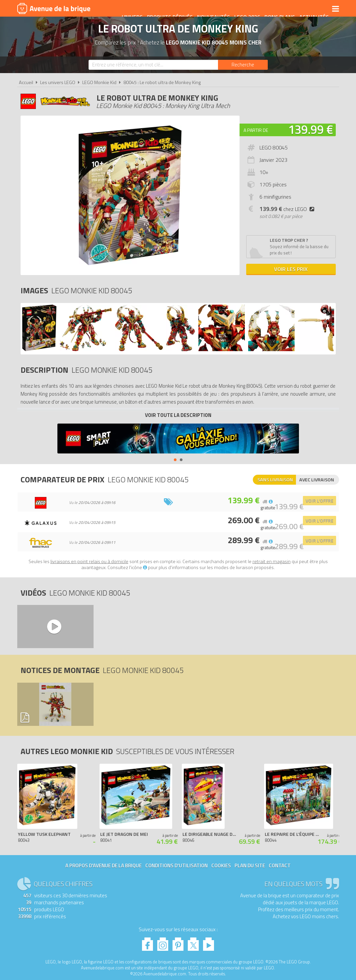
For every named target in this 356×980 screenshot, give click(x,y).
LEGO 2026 (243, 9)
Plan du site (250, 866)
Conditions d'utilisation (177, 866)
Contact (280, 866)
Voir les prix (291, 269)
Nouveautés (209, 9)
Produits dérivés (165, 9)
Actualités (309, 9)
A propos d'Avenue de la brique (104, 866)
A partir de (256, 130)
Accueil (26, 82)
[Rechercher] (243, 65)
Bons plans (275, 9)
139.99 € (311, 129)
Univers (128, 9)
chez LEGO (288, 209)
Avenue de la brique (54, 8)
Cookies (221, 866)
